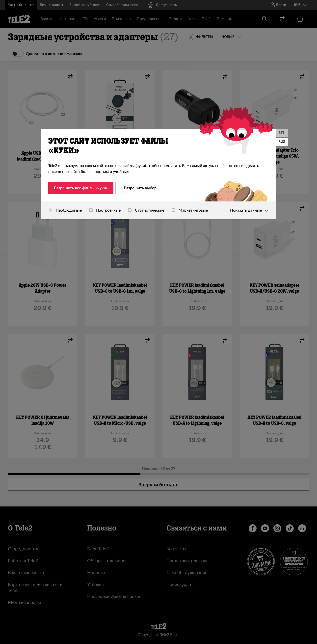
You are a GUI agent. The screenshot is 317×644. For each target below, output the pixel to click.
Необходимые (65, 210)
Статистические (146, 210)
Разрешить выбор (140, 188)
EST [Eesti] (281, 133)
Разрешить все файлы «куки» (81, 188)
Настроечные (105, 210)
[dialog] (158, 174)
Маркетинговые (190, 210)
